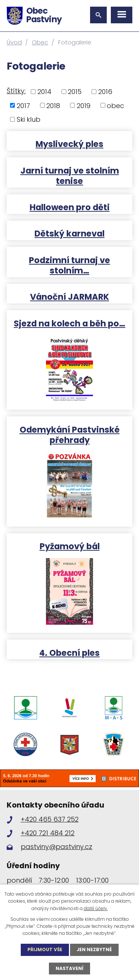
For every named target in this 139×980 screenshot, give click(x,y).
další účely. (96, 908)
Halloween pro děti (70, 207)
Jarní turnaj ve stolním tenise (70, 175)
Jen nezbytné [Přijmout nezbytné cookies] (94, 949)
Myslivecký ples (69, 144)
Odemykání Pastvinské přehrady (70, 434)
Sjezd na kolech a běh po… (69, 323)
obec (115, 105)
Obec (40, 42)
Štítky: (16, 91)
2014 (44, 92)
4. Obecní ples (69, 652)
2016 (105, 92)
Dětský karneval (69, 233)
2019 (84, 105)
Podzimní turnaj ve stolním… (69, 265)
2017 (23, 105)
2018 (53, 105)
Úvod (14, 42)
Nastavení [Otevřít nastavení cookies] (69, 968)
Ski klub (29, 119)
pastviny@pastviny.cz (57, 847)
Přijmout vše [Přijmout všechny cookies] (45, 949)
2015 (75, 92)
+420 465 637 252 (50, 819)
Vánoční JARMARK (69, 296)
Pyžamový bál (70, 546)
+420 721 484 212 (48, 833)
